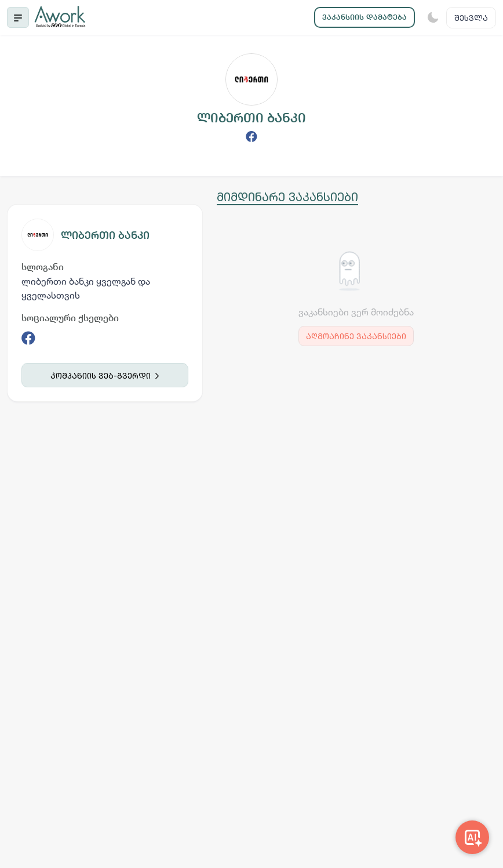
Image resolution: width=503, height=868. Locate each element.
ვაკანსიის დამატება (365, 17)
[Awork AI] (472, 837)
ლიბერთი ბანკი (105, 235)
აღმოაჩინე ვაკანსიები (356, 336)
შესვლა (471, 18)
